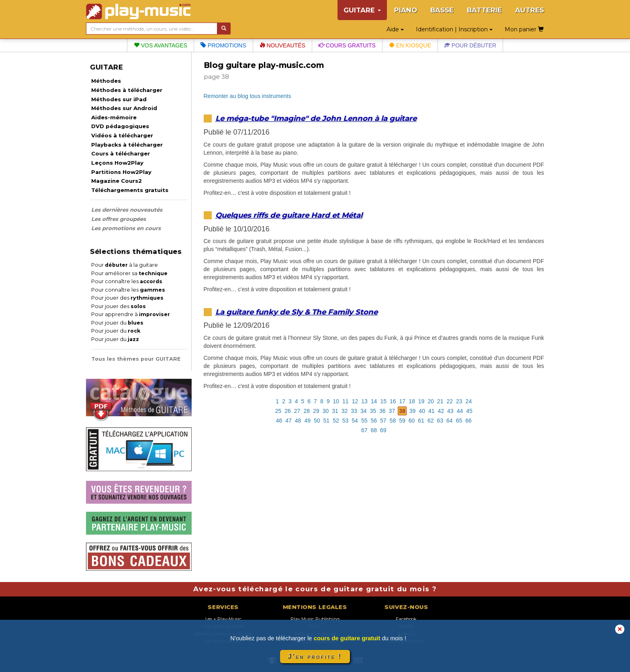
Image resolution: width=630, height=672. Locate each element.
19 (421, 401)
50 (317, 421)
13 (364, 401)
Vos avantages (161, 45)
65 (459, 421)
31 (335, 411)
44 (460, 411)
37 (392, 411)
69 (383, 430)
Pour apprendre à (131, 314)
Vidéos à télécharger (122, 135)
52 (336, 421)
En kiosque (410, 45)
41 (432, 411)
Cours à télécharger (121, 153)
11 (346, 401)
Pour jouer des (127, 298)
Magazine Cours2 (117, 181)
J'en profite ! (315, 657)
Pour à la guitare (125, 265)
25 (278, 411)
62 (431, 421)
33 (354, 411)
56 (374, 421)
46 (279, 421)
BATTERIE (484, 10)
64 (450, 421)
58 (393, 421)
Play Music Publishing (315, 619)
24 (469, 401)
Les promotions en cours (126, 228)
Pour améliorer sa (129, 273)
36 (382, 411)
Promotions (223, 45)
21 (440, 401)
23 (459, 401)
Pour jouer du (117, 323)
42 (441, 411)
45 (469, 411)
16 (393, 401)
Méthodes (106, 81)
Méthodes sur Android (124, 108)
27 (297, 411)
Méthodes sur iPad (119, 99)
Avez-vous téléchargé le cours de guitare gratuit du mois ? (315, 589)
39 (413, 411)
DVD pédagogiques (120, 126)
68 (374, 430)
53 (346, 421)
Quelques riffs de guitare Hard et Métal (289, 215)
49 (307, 421)
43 (450, 411)
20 (431, 401)
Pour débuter (470, 45)
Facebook (406, 619)
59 (402, 421)
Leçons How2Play (117, 163)
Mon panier (524, 29)
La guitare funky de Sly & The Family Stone (297, 312)
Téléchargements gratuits (130, 190)
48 (298, 421)
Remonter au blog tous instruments (247, 96)
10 (336, 401)
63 (440, 421)
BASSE (442, 10)
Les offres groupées (119, 219)
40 (422, 411)
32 (345, 411)
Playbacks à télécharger (127, 145)
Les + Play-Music (223, 619)
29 (316, 411)
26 (288, 411)
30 (326, 411)
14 (374, 401)
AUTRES (530, 10)
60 (412, 421)
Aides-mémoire (114, 117)
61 (421, 421)
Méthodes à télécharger (127, 90)
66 (468, 421)
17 (403, 401)
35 (373, 411)
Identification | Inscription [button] (454, 29)
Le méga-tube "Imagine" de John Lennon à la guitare (316, 118)
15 (383, 401)
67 (364, 430)
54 (355, 421)
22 (450, 401)
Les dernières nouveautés (127, 210)
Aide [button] (395, 29)
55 (364, 421)
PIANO (406, 10)
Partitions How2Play (121, 172)
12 (355, 401)
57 (383, 421)
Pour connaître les (127, 281)
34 (364, 411)
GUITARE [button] (362, 10)
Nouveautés (282, 45)
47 (288, 421)
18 (412, 401)
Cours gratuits (347, 45)
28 (307, 411)
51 (327, 421)
